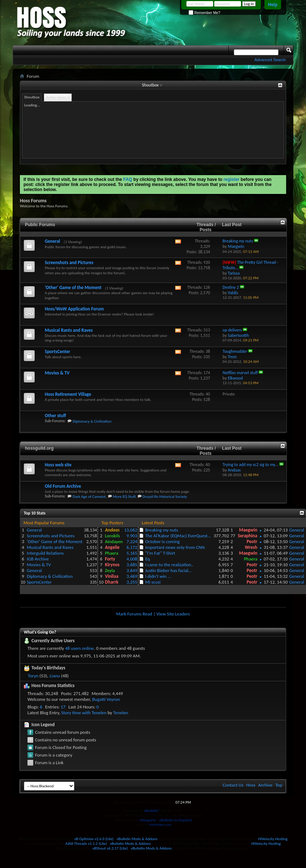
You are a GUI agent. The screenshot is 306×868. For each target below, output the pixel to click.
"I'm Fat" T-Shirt (160, 553)
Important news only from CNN (175, 547)
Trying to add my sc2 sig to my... (250, 465)
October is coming (163, 541)
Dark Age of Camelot (89, 497)
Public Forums (40, 225)
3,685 (132, 565)
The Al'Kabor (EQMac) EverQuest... (178, 536)
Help (273, 5)
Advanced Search (270, 60)
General (52, 241)
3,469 (132, 576)
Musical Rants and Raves (69, 330)
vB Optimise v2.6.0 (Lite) (94, 839)
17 (63, 707)
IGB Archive (38, 559)
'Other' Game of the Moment (73, 287)
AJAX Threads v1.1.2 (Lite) (86, 844)
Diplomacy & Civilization (92, 421)
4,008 (132, 559)
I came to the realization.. (169, 565)
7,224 (132, 541)
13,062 (131, 530)
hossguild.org (39, 448)
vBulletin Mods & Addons (137, 839)
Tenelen (120, 713)
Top (279, 785)
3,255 (132, 582)
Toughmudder (235, 351)
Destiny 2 (231, 287)
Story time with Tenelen (84, 713)
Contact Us (233, 785)
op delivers (232, 330)
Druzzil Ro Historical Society (165, 497)
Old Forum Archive (63, 486)
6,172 (132, 547)
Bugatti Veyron (106, 699)
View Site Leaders (173, 614)
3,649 (132, 570)
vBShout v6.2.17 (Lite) (110, 848)
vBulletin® (152, 811)
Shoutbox (150, 85)
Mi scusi (153, 582)
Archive (265, 785)
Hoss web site (58, 465)
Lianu (55, 676)
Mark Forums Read (134, 614)
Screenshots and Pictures (69, 262)
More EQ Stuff (124, 497)
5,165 (132, 553)
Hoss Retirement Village (68, 394)
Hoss (251, 785)
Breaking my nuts (238, 241)
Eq (148, 559)
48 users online (79, 648)
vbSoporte (148, 820)
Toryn (33, 676)
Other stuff (55, 416)
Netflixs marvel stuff (240, 373)
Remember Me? (204, 13)
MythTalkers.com (160, 824)
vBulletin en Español (176, 820)
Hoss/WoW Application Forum (74, 309)
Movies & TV (57, 373)
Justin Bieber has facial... (169, 570)
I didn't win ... (158, 576)
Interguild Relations (45, 553)
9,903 (132, 536)
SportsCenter (57, 352)
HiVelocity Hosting (273, 839)
